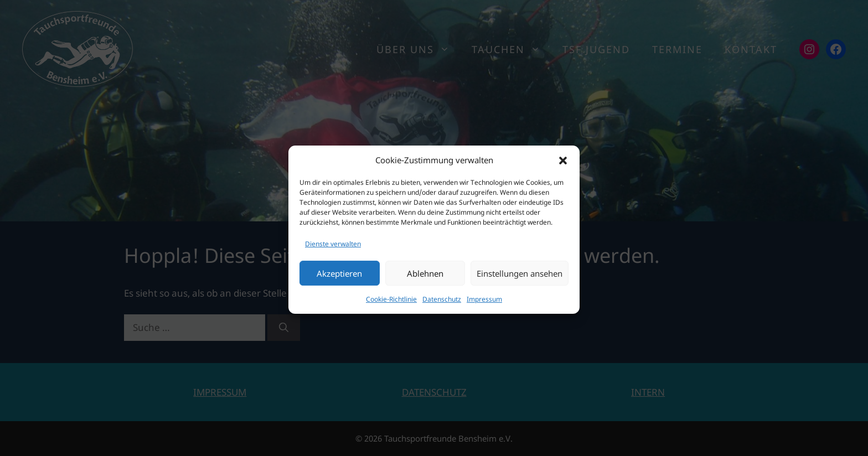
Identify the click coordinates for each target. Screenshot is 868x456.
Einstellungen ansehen (520, 278)
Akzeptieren (339, 278)
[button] (563, 165)
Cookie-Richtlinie (391, 304)
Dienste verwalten (333, 248)
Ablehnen (425, 278)
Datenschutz (442, 304)
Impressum (484, 304)
